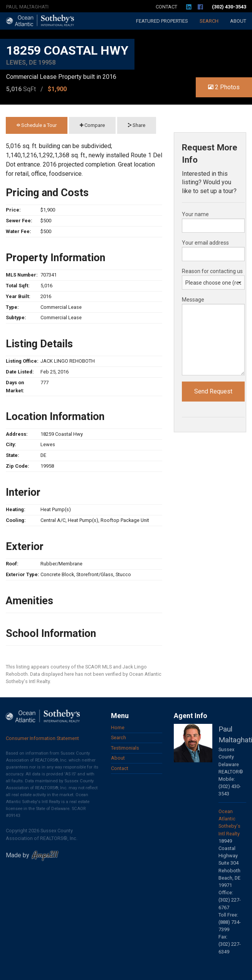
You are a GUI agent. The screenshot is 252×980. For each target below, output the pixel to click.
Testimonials (125, 748)
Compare (92, 125)
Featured (162, 21)
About (238, 21)
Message (193, 300)
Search (209, 21)
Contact (166, 7)
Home (118, 727)
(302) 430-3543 (229, 7)
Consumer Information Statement (42, 738)
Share (137, 125)
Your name (195, 214)
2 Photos (224, 87)
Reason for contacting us (212, 271)
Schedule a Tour (37, 125)
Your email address (205, 243)
